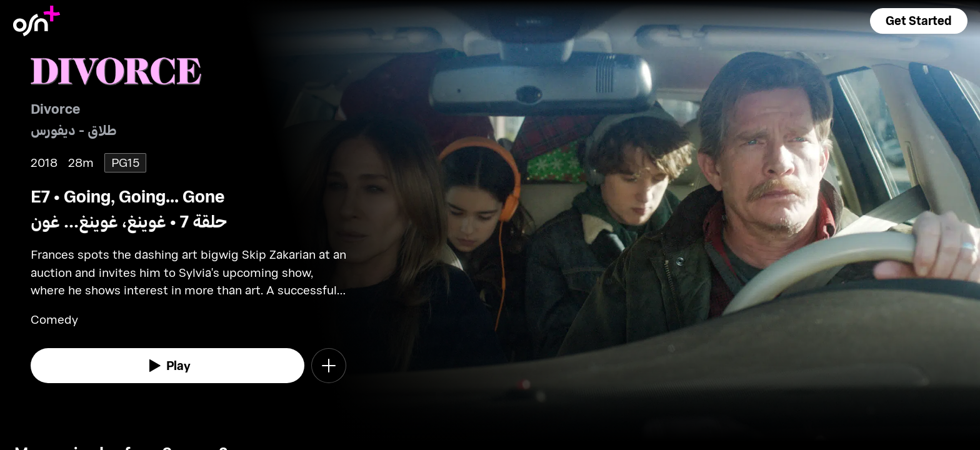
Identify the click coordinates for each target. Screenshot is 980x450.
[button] (919, 21)
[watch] (167, 366)
